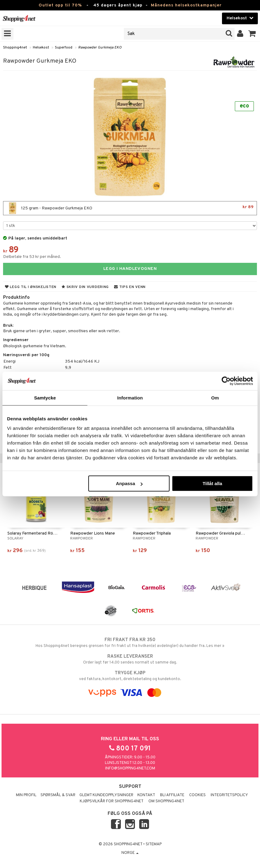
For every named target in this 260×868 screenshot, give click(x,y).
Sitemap (154, 844)
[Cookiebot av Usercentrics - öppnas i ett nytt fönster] (226, 381)
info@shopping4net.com (130, 769)
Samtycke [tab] (45, 397)
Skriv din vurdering (85, 287)
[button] (252, 34)
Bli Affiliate (172, 795)
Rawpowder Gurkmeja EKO (100, 48)
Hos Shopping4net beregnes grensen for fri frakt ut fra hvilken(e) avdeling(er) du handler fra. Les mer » (130, 643)
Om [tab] (215, 397)
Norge (130, 853)
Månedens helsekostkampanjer (186, 5)
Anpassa (129, 483)
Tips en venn (130, 287)
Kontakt (146, 795)
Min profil (26, 795)
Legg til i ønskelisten (31, 287)
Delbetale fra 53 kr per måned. (32, 257)
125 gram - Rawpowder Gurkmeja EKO (130, 208)
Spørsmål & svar (58, 795)
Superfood (64, 48)
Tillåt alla (212, 483)
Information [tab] (130, 397)
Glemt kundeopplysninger (106, 795)
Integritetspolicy (229, 795)
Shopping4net (15, 48)
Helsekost (41, 48)
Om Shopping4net (166, 801)
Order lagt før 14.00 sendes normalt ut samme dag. (130, 659)
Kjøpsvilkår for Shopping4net (112, 801)
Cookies (197, 795)
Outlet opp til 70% (60, 5)
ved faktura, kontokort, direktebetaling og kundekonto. (130, 676)
